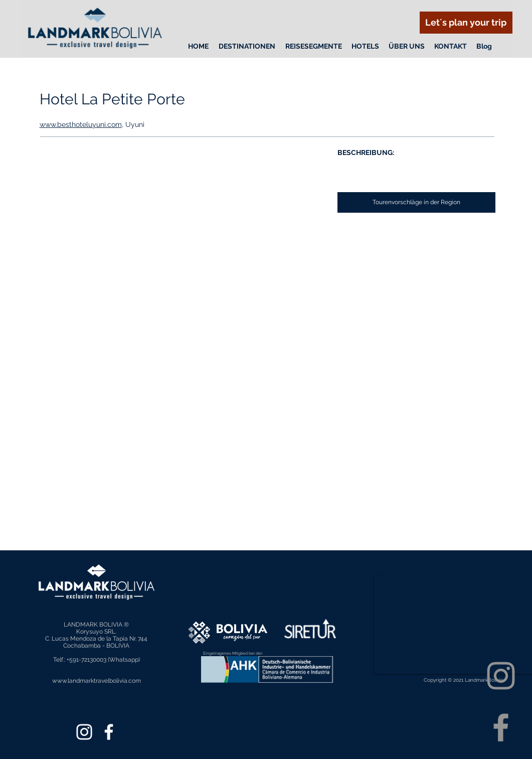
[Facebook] (501, 727)
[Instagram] (501, 676)
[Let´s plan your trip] (466, 23)
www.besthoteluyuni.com (81, 124)
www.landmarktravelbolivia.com (97, 681)
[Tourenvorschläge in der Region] (416, 202)
